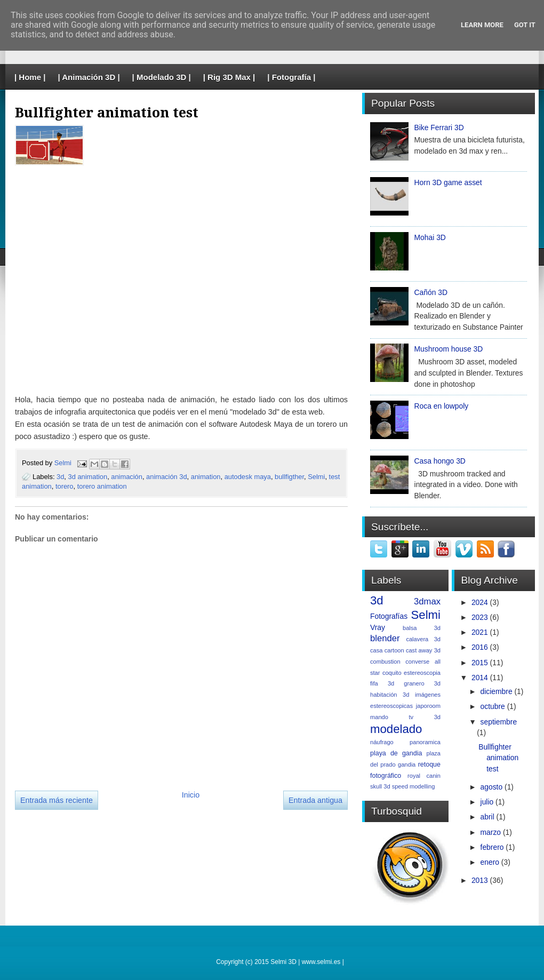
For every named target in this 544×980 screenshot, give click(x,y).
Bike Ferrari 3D (439, 128)
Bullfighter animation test (498, 758)
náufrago (382, 742)
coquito (392, 673)
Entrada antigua (315, 800)
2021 (480, 632)
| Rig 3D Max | (229, 77)
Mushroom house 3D (449, 349)
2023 (480, 617)
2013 (480, 880)
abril (487, 817)
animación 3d (167, 477)
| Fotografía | (291, 77)
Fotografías (389, 616)
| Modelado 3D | (162, 77)
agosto (492, 787)
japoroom (428, 706)
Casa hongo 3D (440, 461)
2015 (480, 663)
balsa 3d (422, 628)
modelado (396, 729)
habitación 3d (390, 695)
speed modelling (414, 786)
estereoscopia (422, 673)
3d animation (88, 477)
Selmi (64, 463)
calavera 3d (423, 639)
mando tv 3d (405, 717)
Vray (378, 627)
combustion (385, 662)
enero (490, 862)
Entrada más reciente (57, 800)
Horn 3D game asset (448, 182)
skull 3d (380, 786)
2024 (480, 602)
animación (127, 477)
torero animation (102, 486)
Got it (525, 25)
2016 (480, 647)
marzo (491, 832)
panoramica (425, 742)
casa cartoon (387, 650)
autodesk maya (248, 477)
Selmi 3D (283, 962)
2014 (480, 678)
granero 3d (422, 683)
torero (65, 486)
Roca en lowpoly (442, 406)
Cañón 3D (431, 292)
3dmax (427, 601)
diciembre (497, 691)
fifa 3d (382, 683)
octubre (493, 706)
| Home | (30, 77)
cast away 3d (423, 650)
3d (60, 477)
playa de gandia (396, 753)
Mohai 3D (430, 237)
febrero (492, 847)
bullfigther (289, 477)
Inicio (191, 795)
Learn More (482, 25)
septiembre (499, 722)
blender (385, 638)
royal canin (424, 776)
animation (206, 477)
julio (487, 802)
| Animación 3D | (89, 77)
